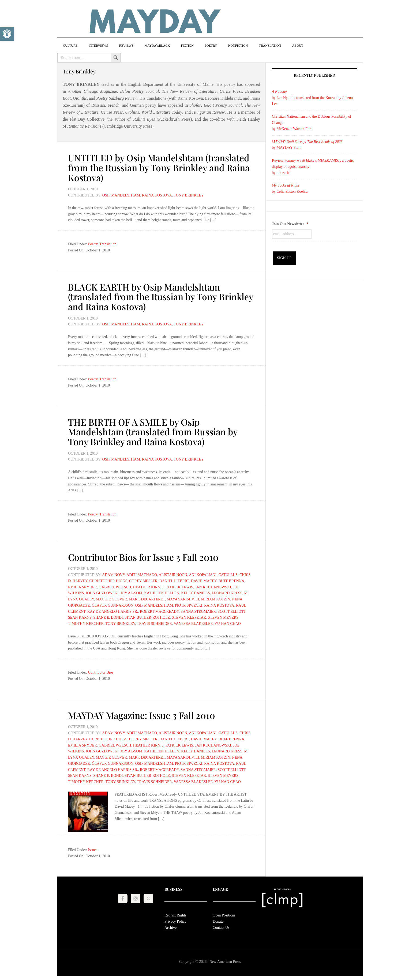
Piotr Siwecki (189, 605)
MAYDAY (210, 21)
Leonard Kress (227, 592)
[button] (7, 34)
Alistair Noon (173, 574)
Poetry (93, 245)
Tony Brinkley (189, 196)
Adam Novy (113, 574)
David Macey (204, 580)
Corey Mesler (143, 580)
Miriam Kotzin (215, 598)
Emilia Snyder (82, 586)
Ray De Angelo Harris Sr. (113, 611)
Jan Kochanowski (213, 586)
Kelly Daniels (195, 592)
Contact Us (221, 927)
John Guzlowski (102, 592)
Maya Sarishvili (183, 598)
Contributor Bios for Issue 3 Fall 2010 (149, 556)
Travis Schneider (154, 623)
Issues (93, 849)
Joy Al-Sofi (132, 592)
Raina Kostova (157, 196)
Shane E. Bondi (108, 617)
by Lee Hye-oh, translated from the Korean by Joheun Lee (312, 99)
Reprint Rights (175, 914)
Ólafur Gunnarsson (113, 605)
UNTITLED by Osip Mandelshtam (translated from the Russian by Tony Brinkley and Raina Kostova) (148, 168)
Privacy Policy (175, 920)
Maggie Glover (111, 598)
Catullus (228, 574)
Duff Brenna (231, 580)
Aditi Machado (142, 574)
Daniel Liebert (174, 580)
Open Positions (224, 914)
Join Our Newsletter (290, 225)
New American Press (225, 961)
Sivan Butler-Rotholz (147, 617)
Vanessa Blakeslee (193, 623)
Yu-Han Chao (228, 623)
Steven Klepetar (189, 617)
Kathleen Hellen (162, 592)
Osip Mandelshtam (121, 196)
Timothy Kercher (86, 623)
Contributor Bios (101, 672)
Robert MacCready (159, 611)
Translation (108, 245)
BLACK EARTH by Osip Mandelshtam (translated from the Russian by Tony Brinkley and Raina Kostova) (149, 296)
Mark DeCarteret (147, 598)
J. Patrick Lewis (178, 586)
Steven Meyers (223, 617)
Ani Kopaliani (203, 574)
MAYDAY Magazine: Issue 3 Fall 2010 (147, 714)
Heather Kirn (147, 586)
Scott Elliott (232, 611)
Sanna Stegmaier (198, 611)
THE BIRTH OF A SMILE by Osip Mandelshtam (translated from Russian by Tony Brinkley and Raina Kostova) (159, 431)
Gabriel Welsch (115, 586)
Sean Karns (80, 617)
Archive (170, 927)
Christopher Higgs (108, 580)
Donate (218, 920)
